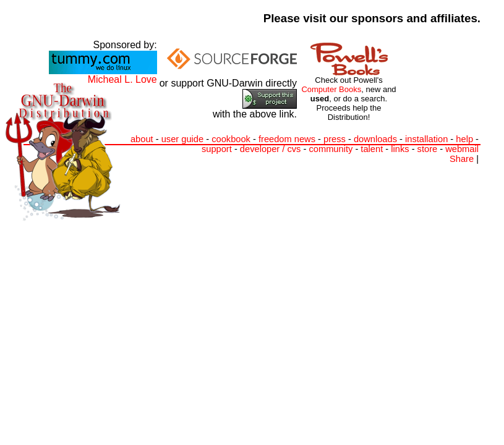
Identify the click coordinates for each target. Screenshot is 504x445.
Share (462, 159)
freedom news (287, 139)
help (464, 139)
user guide (182, 139)
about (142, 139)
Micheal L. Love (122, 79)
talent (372, 149)
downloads (375, 139)
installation (426, 139)
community (331, 149)
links (400, 149)
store (428, 149)
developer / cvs (271, 149)
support (217, 149)
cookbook (231, 139)
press (335, 139)
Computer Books (331, 89)
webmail (462, 149)
